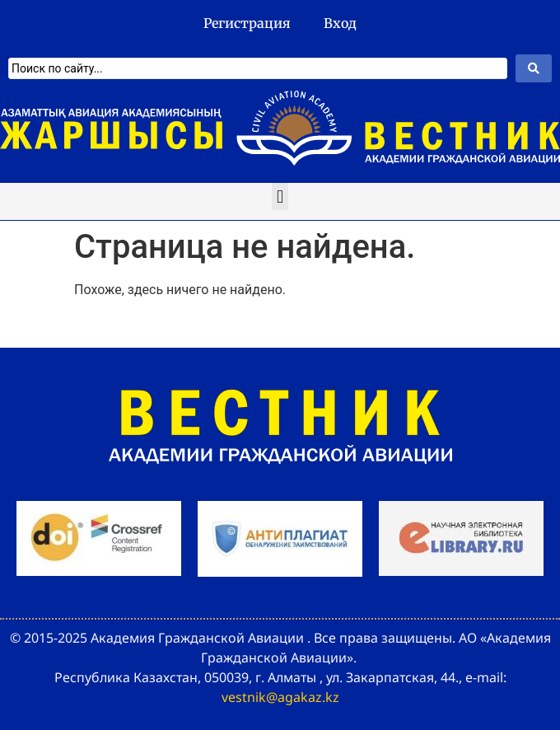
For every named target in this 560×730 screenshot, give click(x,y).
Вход (340, 23)
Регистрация (247, 23)
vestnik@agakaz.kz (280, 697)
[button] (280, 197)
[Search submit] (534, 68)
